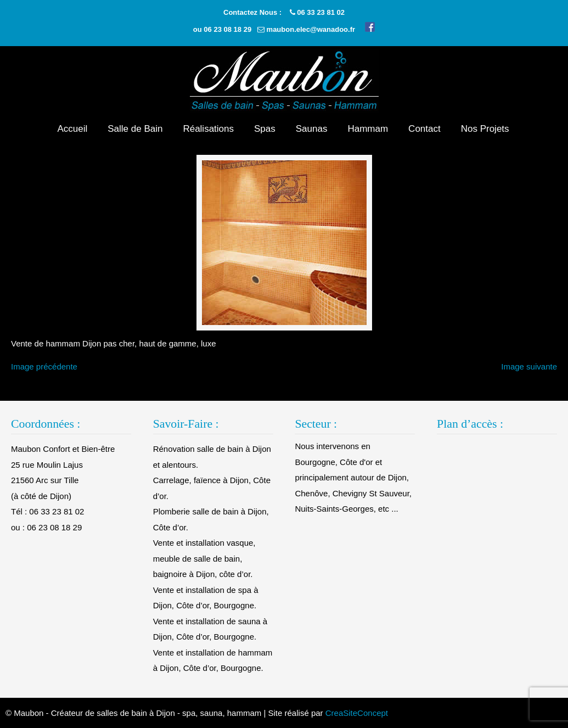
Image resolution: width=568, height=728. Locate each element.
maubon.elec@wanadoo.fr (311, 29)
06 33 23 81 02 (321, 12)
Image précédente (44, 366)
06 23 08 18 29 (227, 29)
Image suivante (529, 366)
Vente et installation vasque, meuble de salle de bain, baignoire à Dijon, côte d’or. (204, 558)
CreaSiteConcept (357, 713)
